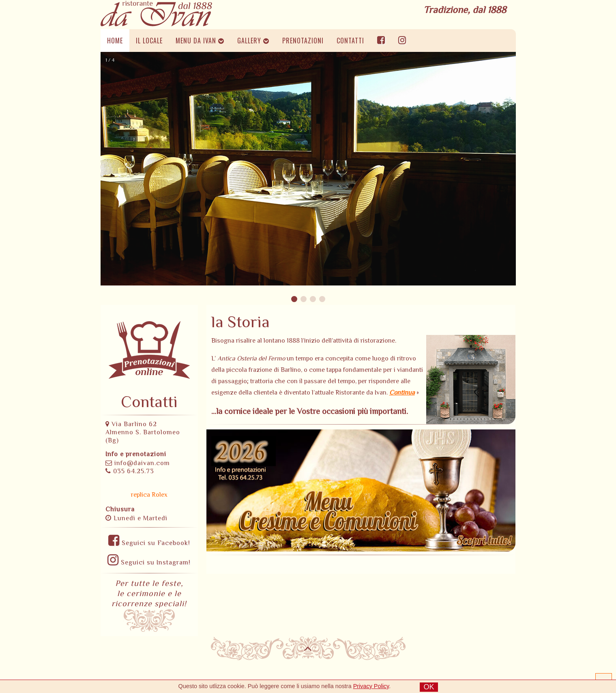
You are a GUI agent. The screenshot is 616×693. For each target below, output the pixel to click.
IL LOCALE (149, 41)
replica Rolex (149, 495)
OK (429, 687)
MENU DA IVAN (200, 41)
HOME (115, 41)
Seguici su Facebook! (149, 543)
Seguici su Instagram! (149, 562)
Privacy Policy (371, 686)
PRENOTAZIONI (303, 41)
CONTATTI (350, 41)
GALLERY (253, 41)
